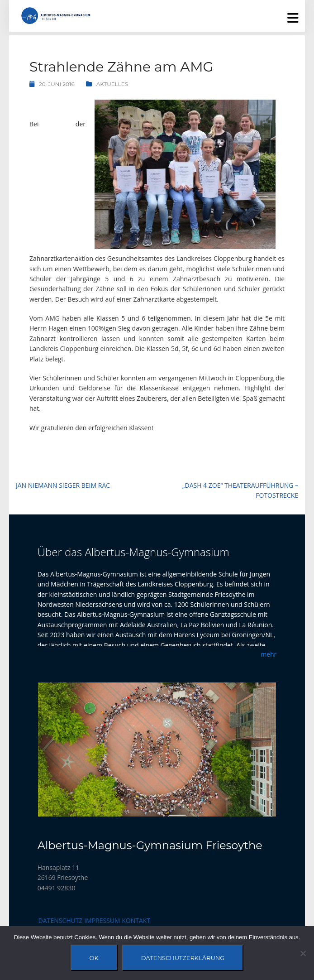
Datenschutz (61, 920)
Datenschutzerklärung (183, 958)
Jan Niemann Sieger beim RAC (63, 485)
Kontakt (136, 920)
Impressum (102, 920)
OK (94, 958)
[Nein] (303, 953)
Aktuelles (112, 84)
